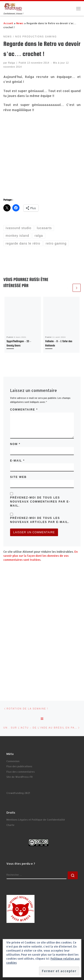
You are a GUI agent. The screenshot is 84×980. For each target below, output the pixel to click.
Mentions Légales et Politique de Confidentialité (36, 820)
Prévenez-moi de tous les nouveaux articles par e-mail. (40, 520)
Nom (15, 444)
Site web (18, 477)
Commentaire (24, 410)
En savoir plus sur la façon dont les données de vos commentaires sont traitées (41, 556)
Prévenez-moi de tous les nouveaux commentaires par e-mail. (40, 502)
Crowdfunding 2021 (18, 793)
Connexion (13, 761)
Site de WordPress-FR (20, 777)
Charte (11, 825)
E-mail (17, 461)
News (20, 23)
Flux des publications (19, 766)
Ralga (12, 63)
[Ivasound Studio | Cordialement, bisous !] (13, 7)
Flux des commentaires (21, 772)
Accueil (8, 23)
